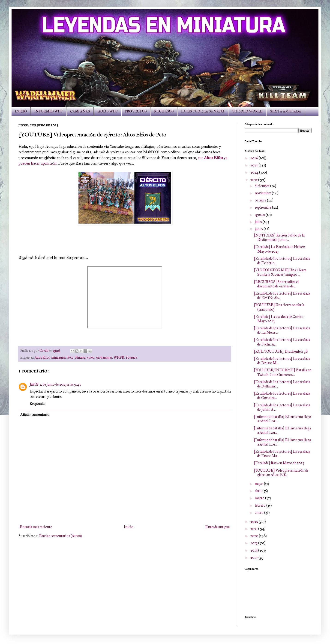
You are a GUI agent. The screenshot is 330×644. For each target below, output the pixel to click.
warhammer (104, 357)
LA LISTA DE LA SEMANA (203, 111)
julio (259, 222)
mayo (259, 484)
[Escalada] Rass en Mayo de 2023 (279, 463)
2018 (254, 550)
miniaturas (58, 357)
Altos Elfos (42, 357)
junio (259, 229)
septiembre (263, 207)
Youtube (131, 357)
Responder (38, 403)
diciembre (262, 186)
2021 (254, 529)
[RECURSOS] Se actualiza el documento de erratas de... (276, 284)
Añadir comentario (35, 415)
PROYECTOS (136, 111)
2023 (254, 180)
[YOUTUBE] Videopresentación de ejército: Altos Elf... (281, 473)
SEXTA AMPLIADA (286, 111)
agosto (260, 215)
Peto (70, 357)
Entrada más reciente (36, 527)
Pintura (80, 357)
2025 (255, 165)
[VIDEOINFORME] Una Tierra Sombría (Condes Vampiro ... (280, 272)
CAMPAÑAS (80, 111)
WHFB (119, 357)
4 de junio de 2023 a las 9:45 (60, 384)
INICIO (21, 111)
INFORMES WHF (49, 111)
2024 (255, 172)
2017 (254, 557)
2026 (255, 158)
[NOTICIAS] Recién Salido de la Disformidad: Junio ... (279, 237)
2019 (254, 543)
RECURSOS (164, 111)
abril (259, 491)
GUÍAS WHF (108, 111)
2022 (255, 521)
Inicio (129, 527)
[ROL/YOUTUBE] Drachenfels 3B (281, 351)
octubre (261, 200)
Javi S (34, 384)
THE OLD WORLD (247, 111)
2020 (255, 536)
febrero (261, 505)
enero (259, 513)
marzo (260, 498)
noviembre (263, 193)
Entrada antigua (217, 527)
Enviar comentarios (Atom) (60, 536)
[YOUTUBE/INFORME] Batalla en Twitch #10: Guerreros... (283, 372)
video (91, 357)
